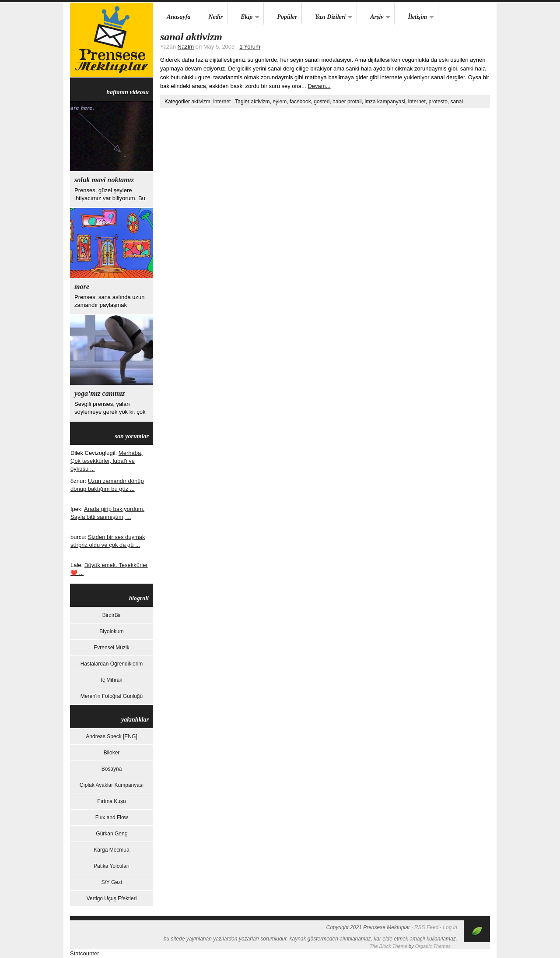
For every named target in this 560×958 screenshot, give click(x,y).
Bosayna (112, 769)
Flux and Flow (112, 817)
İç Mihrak (112, 680)
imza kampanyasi (385, 102)
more (82, 287)
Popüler (287, 17)
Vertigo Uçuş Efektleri (112, 898)
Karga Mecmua (111, 850)
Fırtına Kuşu (111, 801)
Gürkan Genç (111, 834)
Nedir (215, 17)
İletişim (414, 17)
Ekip (243, 17)
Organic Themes (433, 946)
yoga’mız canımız (100, 393)
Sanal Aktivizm (191, 37)
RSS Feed (426, 927)
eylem (280, 102)
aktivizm (201, 102)
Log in (450, 927)
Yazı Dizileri (327, 17)
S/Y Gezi (111, 882)
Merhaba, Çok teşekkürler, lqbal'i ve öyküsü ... (107, 461)
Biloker (112, 753)
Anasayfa (178, 17)
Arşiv (373, 17)
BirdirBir (112, 615)
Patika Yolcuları (112, 866)
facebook (300, 102)
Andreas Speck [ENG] (111, 736)
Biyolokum (111, 631)
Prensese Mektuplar (112, 40)
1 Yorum (250, 47)
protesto (438, 102)
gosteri (322, 102)
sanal (457, 102)
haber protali (347, 102)
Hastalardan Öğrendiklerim (112, 664)
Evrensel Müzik (111, 648)
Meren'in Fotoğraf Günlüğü (112, 696)
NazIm (186, 47)
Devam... (319, 86)
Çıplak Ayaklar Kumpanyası (112, 785)
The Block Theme (388, 946)
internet (222, 102)
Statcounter (85, 953)
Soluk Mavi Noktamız (104, 180)
